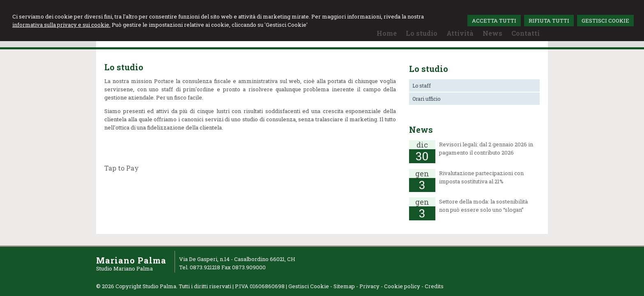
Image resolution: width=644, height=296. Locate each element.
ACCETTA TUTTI (494, 21)
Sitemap (344, 286)
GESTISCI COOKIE (605, 21)
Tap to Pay (122, 168)
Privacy (369, 286)
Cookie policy (402, 286)
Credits (434, 286)
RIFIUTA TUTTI (549, 21)
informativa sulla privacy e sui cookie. (61, 25)
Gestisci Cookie (309, 286)
